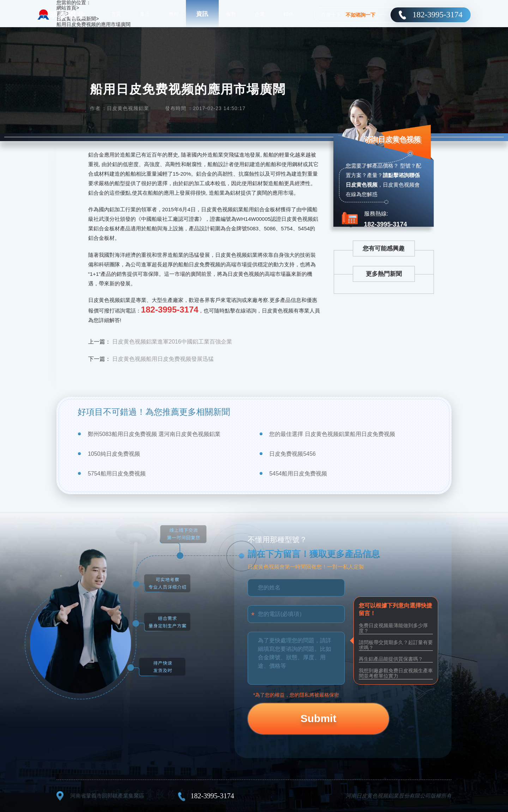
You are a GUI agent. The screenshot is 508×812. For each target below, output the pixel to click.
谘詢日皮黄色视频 (390, 142)
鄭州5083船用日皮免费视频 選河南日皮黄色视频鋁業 (154, 434)
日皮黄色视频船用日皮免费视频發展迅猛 (163, 359)
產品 (145, 14)
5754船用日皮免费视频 (117, 474)
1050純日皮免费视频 (114, 454)
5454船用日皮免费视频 (298, 474)
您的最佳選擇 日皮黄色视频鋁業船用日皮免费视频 (332, 434)
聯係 (289, 14)
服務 (231, 14)
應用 (174, 14)
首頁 (116, 14)
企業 (260, 14)
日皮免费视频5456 (292, 454)
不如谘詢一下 (361, 15)
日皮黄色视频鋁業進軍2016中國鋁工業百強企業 (172, 342)
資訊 (202, 14)
